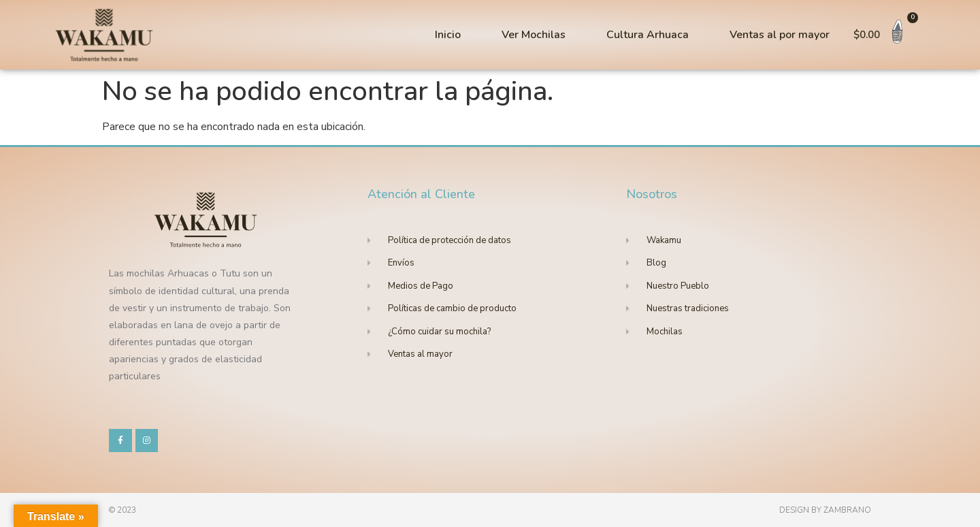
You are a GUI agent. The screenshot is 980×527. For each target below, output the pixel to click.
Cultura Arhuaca (648, 35)
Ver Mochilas (534, 35)
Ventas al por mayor (780, 35)
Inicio (448, 35)
